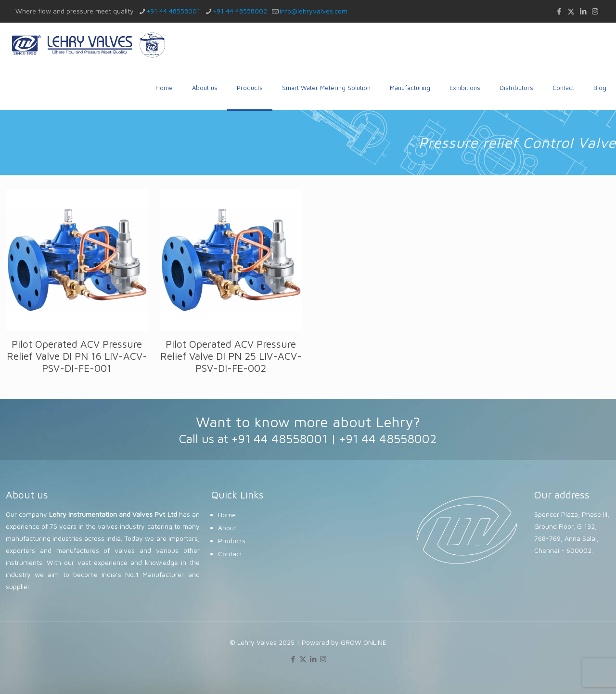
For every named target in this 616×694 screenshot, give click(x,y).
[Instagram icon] (595, 11)
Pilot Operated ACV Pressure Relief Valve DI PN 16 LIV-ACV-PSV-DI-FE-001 (77, 356)
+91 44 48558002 (388, 439)
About (227, 528)
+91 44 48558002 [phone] (240, 11)
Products (232, 541)
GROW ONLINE (364, 642)
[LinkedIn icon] (583, 11)
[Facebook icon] (559, 11)
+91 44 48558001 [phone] (173, 11)
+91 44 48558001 (279, 439)
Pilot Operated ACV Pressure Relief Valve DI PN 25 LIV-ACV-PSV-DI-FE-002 (231, 356)
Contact (230, 554)
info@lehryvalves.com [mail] (314, 11)
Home (227, 515)
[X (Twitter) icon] (571, 11)
